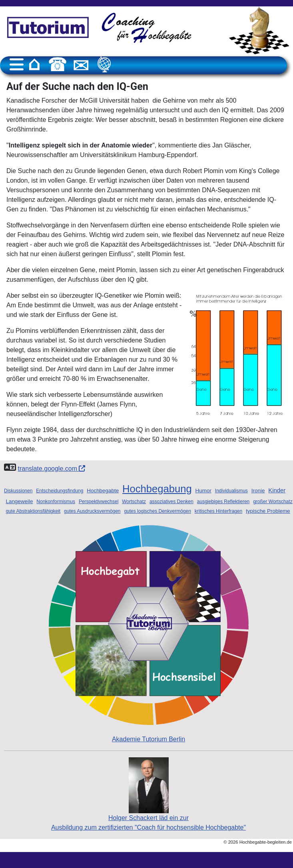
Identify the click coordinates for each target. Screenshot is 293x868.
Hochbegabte (103, 491)
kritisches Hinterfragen (218, 511)
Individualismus (231, 491)
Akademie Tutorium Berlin (149, 634)
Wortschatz (134, 502)
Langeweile (19, 501)
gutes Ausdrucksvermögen (92, 511)
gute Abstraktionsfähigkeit (33, 511)
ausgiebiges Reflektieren (223, 502)
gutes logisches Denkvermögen (157, 511)
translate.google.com (51, 469)
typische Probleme (268, 511)
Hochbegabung (157, 489)
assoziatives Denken (171, 502)
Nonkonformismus (56, 502)
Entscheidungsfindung (60, 491)
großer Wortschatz (273, 502)
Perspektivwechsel (99, 502)
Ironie (258, 491)
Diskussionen (18, 491)
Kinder (277, 490)
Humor (203, 491)
